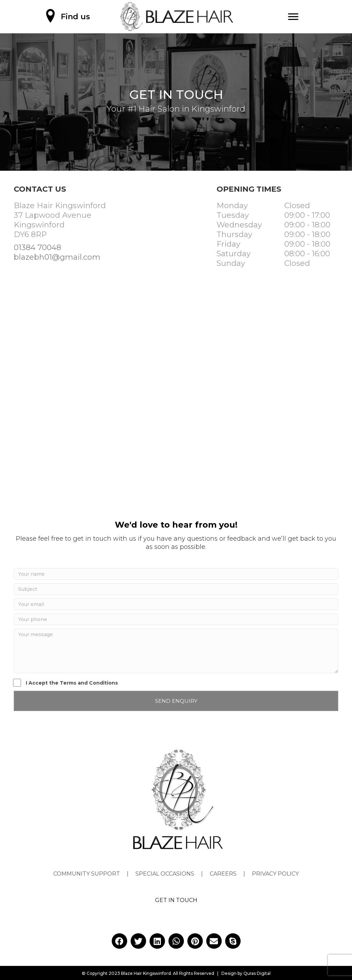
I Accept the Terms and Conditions (66, 683)
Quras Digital (257, 973)
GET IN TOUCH (176, 900)
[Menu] (293, 17)
